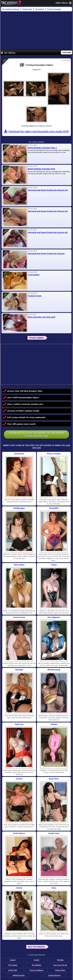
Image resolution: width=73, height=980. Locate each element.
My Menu (8, 53)
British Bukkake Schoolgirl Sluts (42, 169)
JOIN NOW (67, 52)
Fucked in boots (35, 296)
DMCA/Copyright (19, 975)
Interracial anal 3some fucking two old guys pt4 (48, 190)
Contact (37, 960)
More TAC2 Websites (36, 947)
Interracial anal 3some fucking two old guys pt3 (48, 211)
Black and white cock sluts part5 (42, 317)
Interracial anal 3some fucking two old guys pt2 (48, 232)
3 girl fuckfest (34, 275)
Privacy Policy (60, 970)
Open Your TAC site (60, 965)
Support (13, 960)
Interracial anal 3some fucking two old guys (46, 254)
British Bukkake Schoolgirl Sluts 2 (42, 148)
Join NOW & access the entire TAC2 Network (36, 435)
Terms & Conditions (36, 970)
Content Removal (54, 975)
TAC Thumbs (13, 965)
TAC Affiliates (36, 965)
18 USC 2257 (13, 970)
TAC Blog (60, 960)
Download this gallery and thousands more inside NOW (36, 131)
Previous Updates (36, 338)
